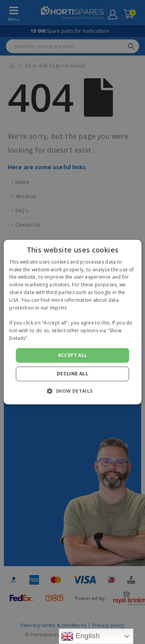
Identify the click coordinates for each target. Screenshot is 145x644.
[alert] (72, 322)
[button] (72, 391)
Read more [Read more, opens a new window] (43, 338)
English (80, 636)
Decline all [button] (72, 374)
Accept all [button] (73, 355)
